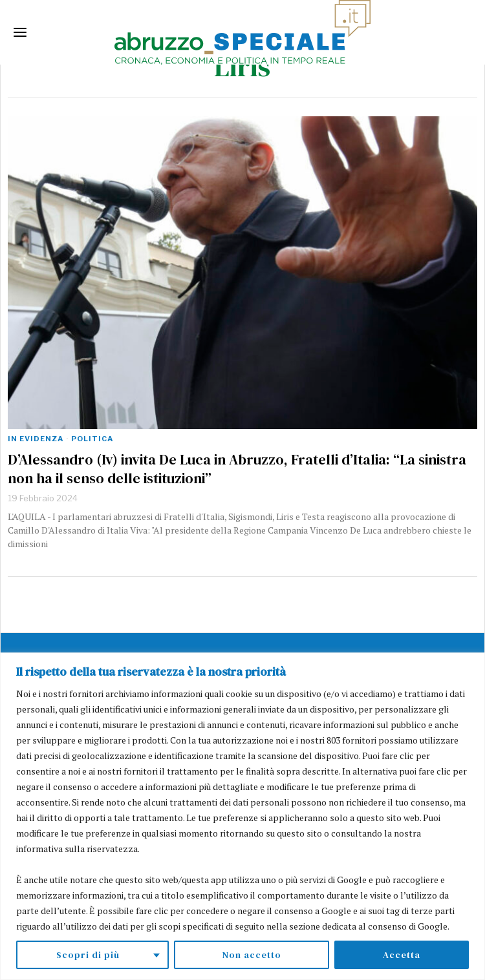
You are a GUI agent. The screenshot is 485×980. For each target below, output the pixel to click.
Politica (92, 439)
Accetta (402, 955)
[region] (242, 816)
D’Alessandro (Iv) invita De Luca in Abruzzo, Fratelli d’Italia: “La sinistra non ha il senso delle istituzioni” (237, 469)
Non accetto (252, 955)
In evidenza (36, 439)
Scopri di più (88, 955)
